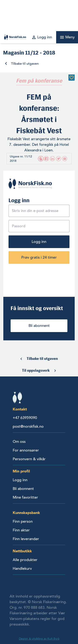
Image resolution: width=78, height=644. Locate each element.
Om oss (19, 442)
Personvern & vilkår (29, 459)
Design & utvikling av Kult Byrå (39, 639)
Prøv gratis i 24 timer (39, 257)
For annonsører (26, 450)
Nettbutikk (22, 551)
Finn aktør (21, 530)
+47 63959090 (25, 418)
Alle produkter (25, 560)
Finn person (23, 521)
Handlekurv (22, 569)
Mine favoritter (25, 497)
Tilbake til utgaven (25, 64)
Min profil (21, 471)
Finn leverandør (26, 539)
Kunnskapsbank (26, 513)
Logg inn (39, 242)
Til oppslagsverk (36, 370)
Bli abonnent (39, 326)
